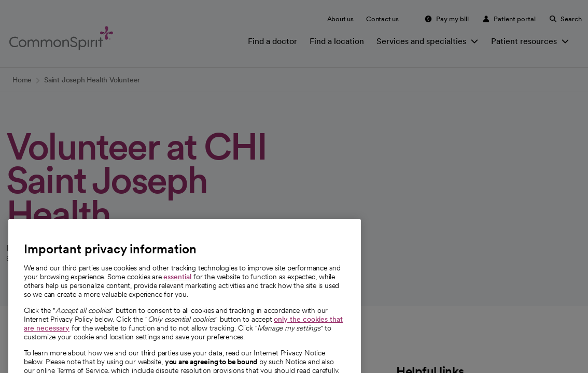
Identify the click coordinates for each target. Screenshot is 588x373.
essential (177, 291)
